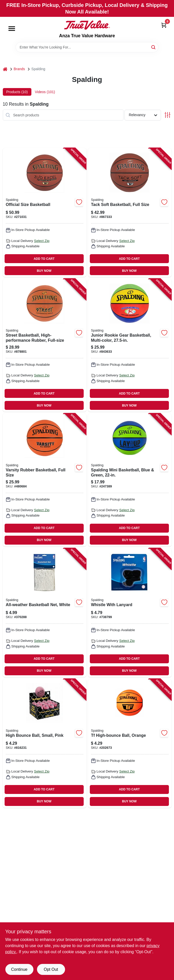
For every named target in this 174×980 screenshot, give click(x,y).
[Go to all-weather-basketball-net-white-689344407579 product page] (45, 613)
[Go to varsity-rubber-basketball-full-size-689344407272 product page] (45, 480)
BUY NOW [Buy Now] (44, 271)
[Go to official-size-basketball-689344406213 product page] (45, 212)
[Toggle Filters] (167, 115)
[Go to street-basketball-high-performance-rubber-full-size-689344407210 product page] (45, 345)
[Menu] (12, 29)
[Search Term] (87, 47)
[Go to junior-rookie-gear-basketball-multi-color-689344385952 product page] (130, 345)
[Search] (154, 47)
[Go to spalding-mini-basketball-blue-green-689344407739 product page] (130, 480)
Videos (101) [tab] (45, 92)
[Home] (5, 69)
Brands (19, 69)
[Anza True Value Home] (87, 25)
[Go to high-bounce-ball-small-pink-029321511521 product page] (45, 743)
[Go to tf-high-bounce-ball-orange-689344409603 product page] (130, 743)
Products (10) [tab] (17, 92)
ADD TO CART (44, 259)
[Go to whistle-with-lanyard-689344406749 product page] (130, 613)
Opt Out (51, 969)
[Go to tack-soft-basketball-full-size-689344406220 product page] (130, 212)
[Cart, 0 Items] (164, 25)
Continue (19, 969)
